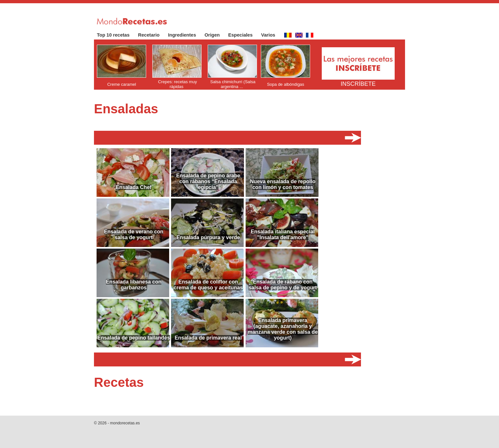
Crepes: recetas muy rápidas (178, 84)
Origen (215, 35)
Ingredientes (186, 35)
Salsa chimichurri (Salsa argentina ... (233, 84)
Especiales (244, 35)
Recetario (152, 35)
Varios (272, 35)
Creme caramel (122, 84)
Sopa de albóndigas (286, 84)
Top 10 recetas (116, 35)
